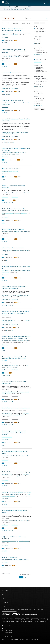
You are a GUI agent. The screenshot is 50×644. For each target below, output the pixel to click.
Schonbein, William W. (7, 132)
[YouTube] (6, 636)
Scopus (8, 94)
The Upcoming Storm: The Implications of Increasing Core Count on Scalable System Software (14, 433)
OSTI (6, 43)
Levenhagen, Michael (13, 103)
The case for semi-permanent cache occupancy (16, 408)
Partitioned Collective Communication (13, 73)
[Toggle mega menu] (48, 3)
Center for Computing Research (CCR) (16, 9)
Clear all (43, 23)
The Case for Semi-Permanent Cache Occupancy (16, 472)
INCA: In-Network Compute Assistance (13, 229)
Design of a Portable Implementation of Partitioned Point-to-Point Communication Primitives (14, 51)
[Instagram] (10, 636)
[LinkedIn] (12, 636)
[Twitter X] (4, 636)
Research (6, 7)
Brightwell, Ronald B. (7, 393)
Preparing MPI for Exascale (10, 557)
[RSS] (14, 636)
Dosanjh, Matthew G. (15, 33)
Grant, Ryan (14, 34)
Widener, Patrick (6, 104)
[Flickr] (8, 636)
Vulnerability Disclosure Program (30, 640)
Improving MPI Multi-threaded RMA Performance (16, 492)
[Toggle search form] (44, 3)
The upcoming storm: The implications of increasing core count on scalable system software (14, 358)
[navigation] (16, 23)
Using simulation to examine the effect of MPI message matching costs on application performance (15, 313)
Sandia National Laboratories (9, 618)
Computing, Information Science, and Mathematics (23, 7)
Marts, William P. (6, 33)
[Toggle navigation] (2, 8)
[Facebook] (2, 636)
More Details (5, 37)
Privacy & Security (12, 611)
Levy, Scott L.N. (7, 34)
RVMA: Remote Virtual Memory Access (13, 100)
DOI (2, 43)
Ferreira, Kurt (13, 320)
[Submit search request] (47, 18)
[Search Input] (37, 18)
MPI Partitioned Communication (11, 169)
